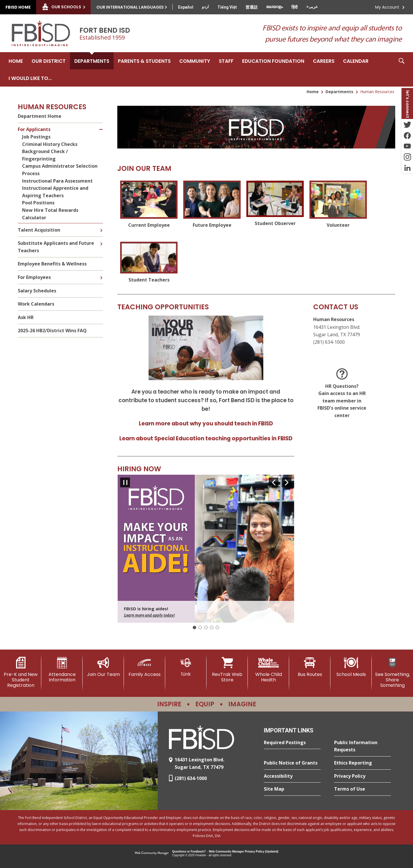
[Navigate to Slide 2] (200, 627)
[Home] (16, 61)
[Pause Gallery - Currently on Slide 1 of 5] (125, 482)
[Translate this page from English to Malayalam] (274, 7)
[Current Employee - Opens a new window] (149, 205)
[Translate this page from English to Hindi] (295, 7)
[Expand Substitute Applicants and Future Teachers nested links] (101, 240)
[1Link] (186, 667)
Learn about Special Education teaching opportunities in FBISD (206, 438)
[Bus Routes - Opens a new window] (310, 667)
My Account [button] (387, 7)
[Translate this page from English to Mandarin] (252, 7)
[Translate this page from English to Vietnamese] (227, 7)
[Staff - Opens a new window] (226, 61)
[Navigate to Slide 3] (206, 627)
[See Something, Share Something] (392, 673)
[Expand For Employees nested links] (101, 273)
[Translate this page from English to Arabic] (312, 7)
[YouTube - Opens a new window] (407, 146)
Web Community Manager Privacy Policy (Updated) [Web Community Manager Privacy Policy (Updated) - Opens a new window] (244, 852)
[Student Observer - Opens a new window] (275, 205)
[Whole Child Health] (268, 670)
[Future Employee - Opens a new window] (212, 205)
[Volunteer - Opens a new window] (338, 205)
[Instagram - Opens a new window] (407, 157)
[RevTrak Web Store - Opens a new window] (227, 670)
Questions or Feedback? (189, 852)
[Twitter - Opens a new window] (407, 124)
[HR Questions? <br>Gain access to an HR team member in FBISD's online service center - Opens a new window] (342, 394)
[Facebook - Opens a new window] (407, 135)
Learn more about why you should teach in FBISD (206, 424)
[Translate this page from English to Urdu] (205, 7)
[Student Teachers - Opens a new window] (149, 263)
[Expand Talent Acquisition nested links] (101, 226)
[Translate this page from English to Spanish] (186, 7)
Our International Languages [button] (130, 7)
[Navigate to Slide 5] (217, 627)
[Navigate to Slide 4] (212, 627)
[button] (402, 69)
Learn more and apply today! (149, 615)
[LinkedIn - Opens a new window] (407, 168)
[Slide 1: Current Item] (194, 627)
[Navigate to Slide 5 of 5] (274, 482)
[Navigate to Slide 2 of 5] (287, 482)
